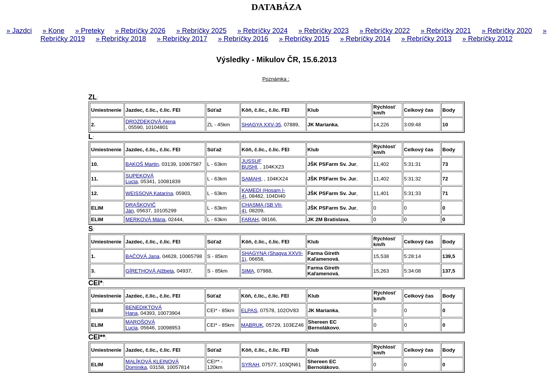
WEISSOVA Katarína (149, 193)
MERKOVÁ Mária (146, 219)
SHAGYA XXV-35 (261, 125)
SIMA (248, 271)
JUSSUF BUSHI (252, 164)
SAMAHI (251, 179)
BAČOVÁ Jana (142, 256)
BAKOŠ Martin (142, 164)
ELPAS (249, 310)
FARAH (250, 219)
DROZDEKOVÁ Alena (151, 122)
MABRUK (252, 325)
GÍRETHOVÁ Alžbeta (150, 271)
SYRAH (250, 365)
